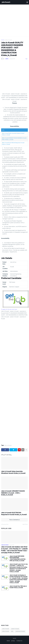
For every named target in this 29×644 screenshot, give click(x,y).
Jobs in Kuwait (8, 40)
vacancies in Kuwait (20, 631)
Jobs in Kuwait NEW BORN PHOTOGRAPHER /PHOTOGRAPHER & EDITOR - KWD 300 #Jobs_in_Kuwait (18, 558)
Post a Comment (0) (14, 520)
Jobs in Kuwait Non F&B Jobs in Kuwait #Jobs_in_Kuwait (18, 587)
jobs (12, 631)
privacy (13, 641)
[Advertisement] (14, 21)
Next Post (25, 524)
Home (3, 40)
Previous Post (5, 524)
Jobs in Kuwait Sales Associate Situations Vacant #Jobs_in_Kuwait (13, 472)
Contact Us (19, 641)
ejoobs (14, 638)
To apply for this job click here (9, 309)
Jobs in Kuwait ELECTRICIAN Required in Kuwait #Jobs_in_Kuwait (14, 514)
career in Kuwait (15, 629)
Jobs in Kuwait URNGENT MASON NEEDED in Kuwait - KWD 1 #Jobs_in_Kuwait (13, 493)
